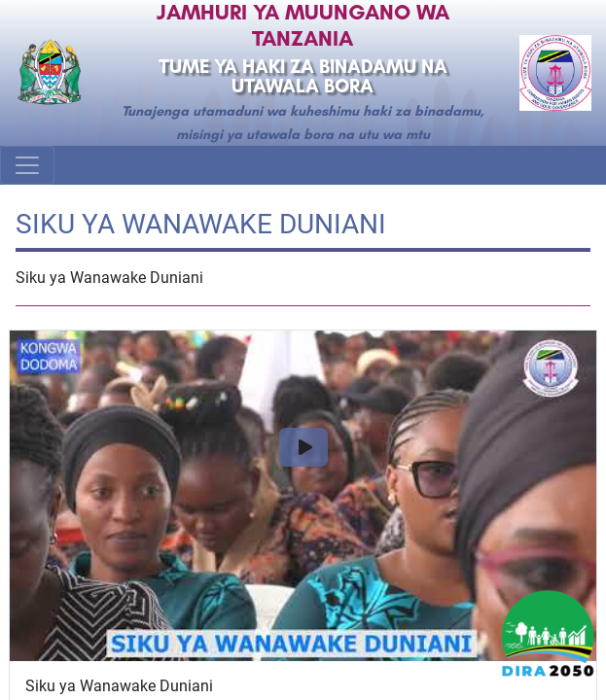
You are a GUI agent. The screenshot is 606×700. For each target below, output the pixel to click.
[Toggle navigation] (27, 165)
